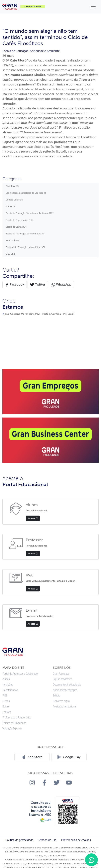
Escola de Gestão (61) (16, 227)
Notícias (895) (13, 240)
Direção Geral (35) (15, 200)
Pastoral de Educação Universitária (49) (25, 247)
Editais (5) (11, 206)
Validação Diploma (12, 729)
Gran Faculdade (61, 674)
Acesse (33, 518)
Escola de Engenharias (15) (19, 220)
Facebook (15, 285)
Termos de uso (47, 840)
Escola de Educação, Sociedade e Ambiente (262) (30, 213)
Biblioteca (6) (12, 186)
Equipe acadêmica (62, 679)
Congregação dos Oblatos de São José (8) (26, 193)
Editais (6, 707)
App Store (32, 757)
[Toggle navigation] (93, 7)
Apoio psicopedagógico (65, 690)
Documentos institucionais (67, 685)
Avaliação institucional (65, 707)
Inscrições (8, 685)
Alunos (6, 679)
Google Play (69, 757)
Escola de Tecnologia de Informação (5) (25, 234)
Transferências (10, 690)
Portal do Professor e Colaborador (20, 674)
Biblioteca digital (62, 701)
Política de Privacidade (14, 723)
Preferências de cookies (76, 840)
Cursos (6, 701)
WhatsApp (61, 285)
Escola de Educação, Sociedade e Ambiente (31, 51)
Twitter (38, 285)
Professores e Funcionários (17, 718)
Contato (7, 712)
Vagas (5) (10, 254)
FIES (5, 696)
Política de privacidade (19, 840)
